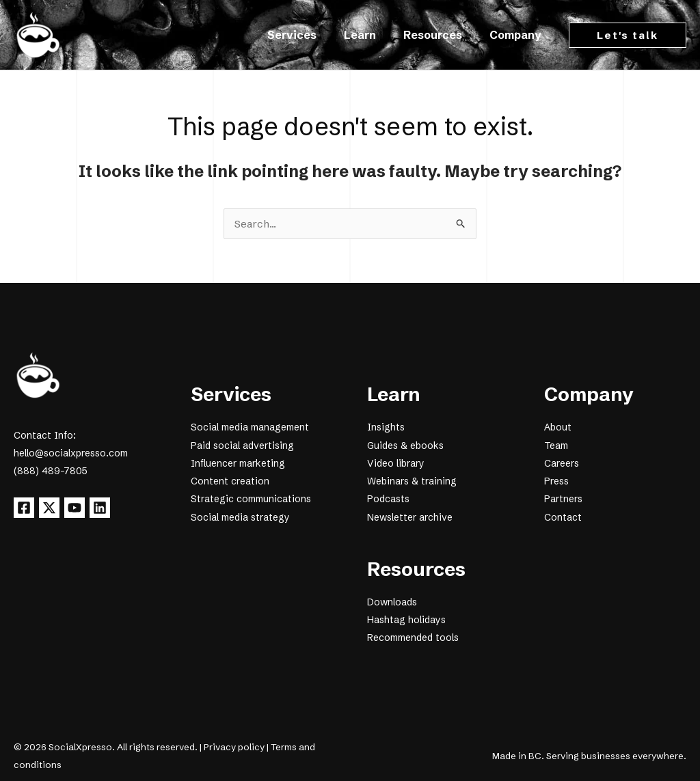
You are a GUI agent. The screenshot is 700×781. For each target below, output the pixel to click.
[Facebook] (24, 508)
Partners (563, 499)
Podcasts (388, 499)
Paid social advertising (242, 446)
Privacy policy (234, 746)
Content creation (230, 481)
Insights (386, 428)
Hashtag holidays (406, 619)
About (558, 428)
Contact (563, 517)
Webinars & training (412, 481)
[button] (628, 35)
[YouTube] (85, 508)
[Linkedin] (116, 508)
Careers (562, 463)
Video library (396, 463)
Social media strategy (240, 517)
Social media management (250, 428)
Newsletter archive (410, 517)
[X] (55, 508)
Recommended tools (413, 637)
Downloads (392, 601)
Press (556, 481)
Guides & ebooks (405, 446)
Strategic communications (251, 499)
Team (556, 446)
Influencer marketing (238, 463)
